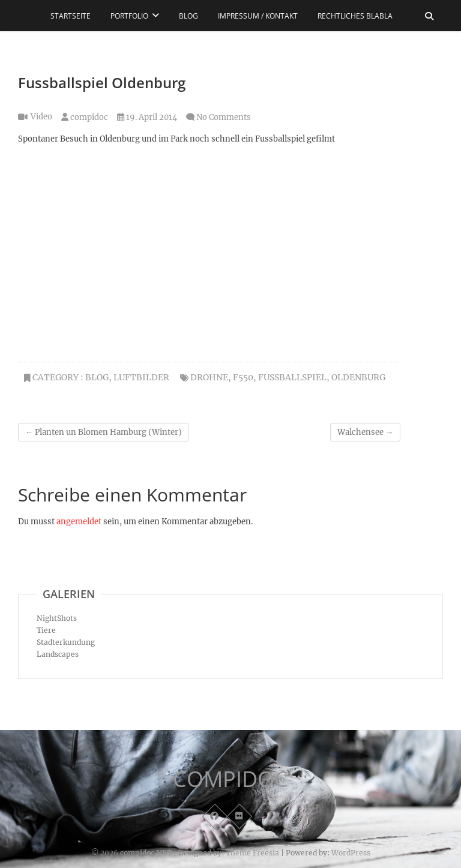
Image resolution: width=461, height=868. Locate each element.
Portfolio (129, 16)
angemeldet (79, 522)
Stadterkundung (66, 642)
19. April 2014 (147, 117)
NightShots (57, 618)
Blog (188, 16)
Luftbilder (141, 377)
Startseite (71, 16)
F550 (243, 377)
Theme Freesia (252, 853)
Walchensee (365, 432)
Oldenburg (358, 377)
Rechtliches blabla (355, 16)
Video (41, 117)
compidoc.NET (146, 853)
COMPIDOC (230, 779)
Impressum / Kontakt (258, 16)
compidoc (85, 117)
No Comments (224, 117)
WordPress (351, 853)
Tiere (46, 630)
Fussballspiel (292, 377)
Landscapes (58, 654)
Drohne (209, 377)
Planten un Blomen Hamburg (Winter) (104, 432)
